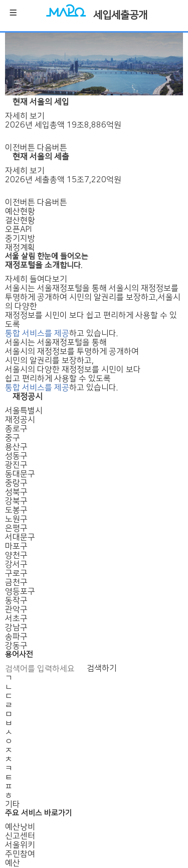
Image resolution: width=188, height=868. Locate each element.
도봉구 (16, 510)
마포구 (16, 546)
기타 (13, 804)
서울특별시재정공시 (24, 415)
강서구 (16, 564)
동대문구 (20, 474)
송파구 (16, 637)
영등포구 (20, 591)
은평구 (16, 528)
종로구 (16, 429)
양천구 (16, 555)
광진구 (16, 465)
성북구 (16, 492)
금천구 (16, 582)
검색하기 (102, 668)
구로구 (16, 573)
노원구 (16, 519)
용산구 (16, 447)
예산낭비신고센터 (20, 831)
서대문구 (20, 537)
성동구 (16, 456)
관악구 (16, 609)
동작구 (16, 600)
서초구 (16, 618)
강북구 (16, 501)
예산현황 (20, 211)
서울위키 (20, 845)
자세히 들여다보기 (36, 279)
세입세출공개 (120, 15)
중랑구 (16, 483)
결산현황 (20, 220)
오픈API (18, 229)
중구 (13, 438)
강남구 (16, 628)
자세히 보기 (25, 116)
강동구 (16, 646)
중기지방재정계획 (20, 243)
